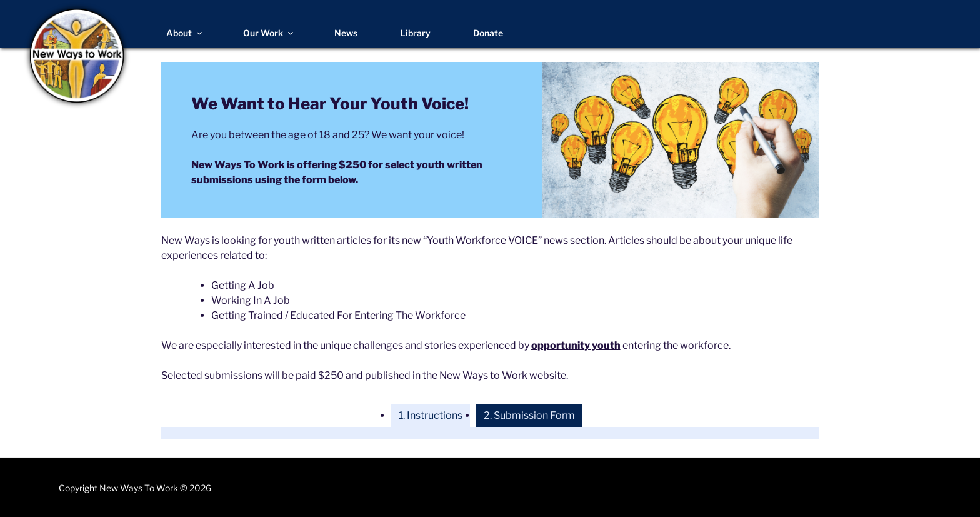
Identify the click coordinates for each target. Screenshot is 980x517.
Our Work (269, 33)
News (346, 33)
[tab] (431, 416)
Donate (488, 33)
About (185, 33)
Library (415, 33)
